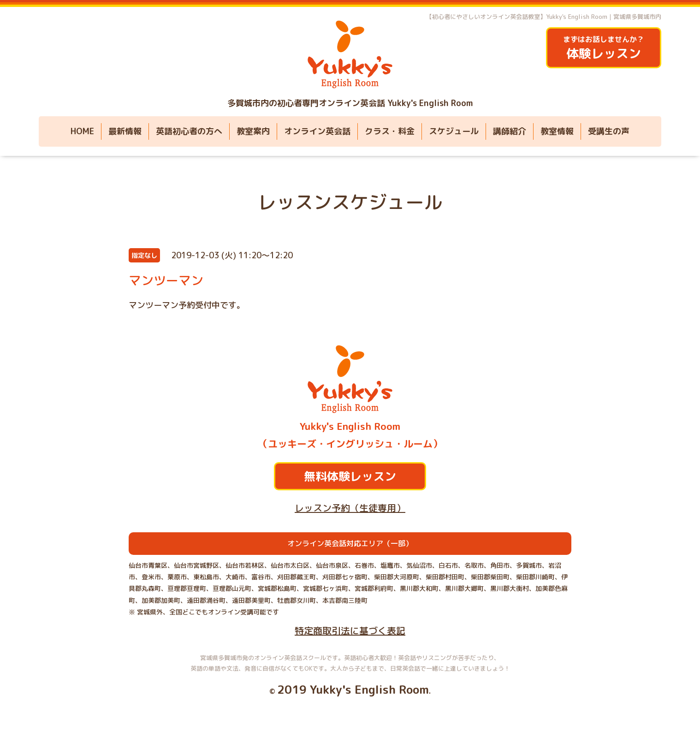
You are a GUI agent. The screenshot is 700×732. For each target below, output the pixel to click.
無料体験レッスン (350, 476)
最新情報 (125, 131)
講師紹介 (510, 131)
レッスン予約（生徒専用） (350, 508)
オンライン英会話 (317, 131)
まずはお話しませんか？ (604, 48)
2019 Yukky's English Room (353, 689)
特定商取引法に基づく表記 (350, 631)
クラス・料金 (390, 131)
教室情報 (557, 131)
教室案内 (253, 131)
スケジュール (454, 131)
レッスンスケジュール (350, 202)
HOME (82, 131)
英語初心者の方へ (189, 131)
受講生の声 (609, 131)
